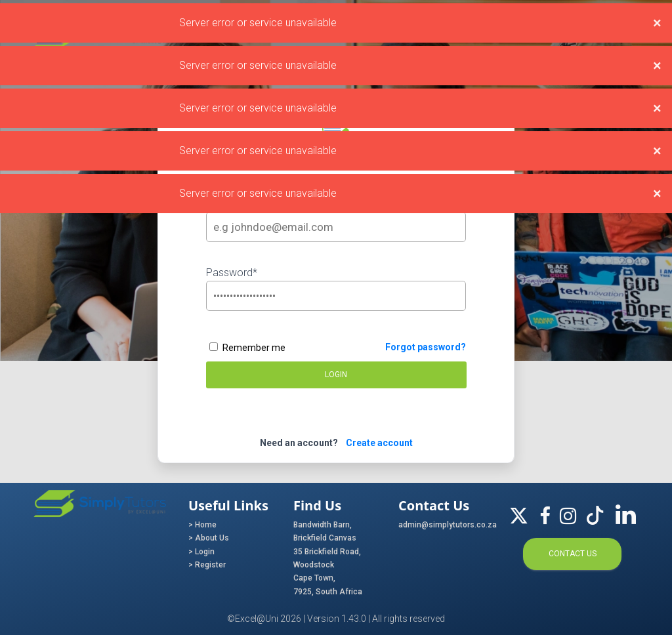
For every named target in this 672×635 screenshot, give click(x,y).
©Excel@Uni (253, 619)
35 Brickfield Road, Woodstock (327, 558)
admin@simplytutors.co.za (441, 525)
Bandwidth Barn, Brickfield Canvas (325, 531)
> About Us (209, 538)
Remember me (247, 348)
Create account (376, 443)
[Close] (657, 23)
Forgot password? (426, 347)
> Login (201, 552)
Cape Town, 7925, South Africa (328, 584)
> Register (207, 565)
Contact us (573, 554)
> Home (202, 525)
